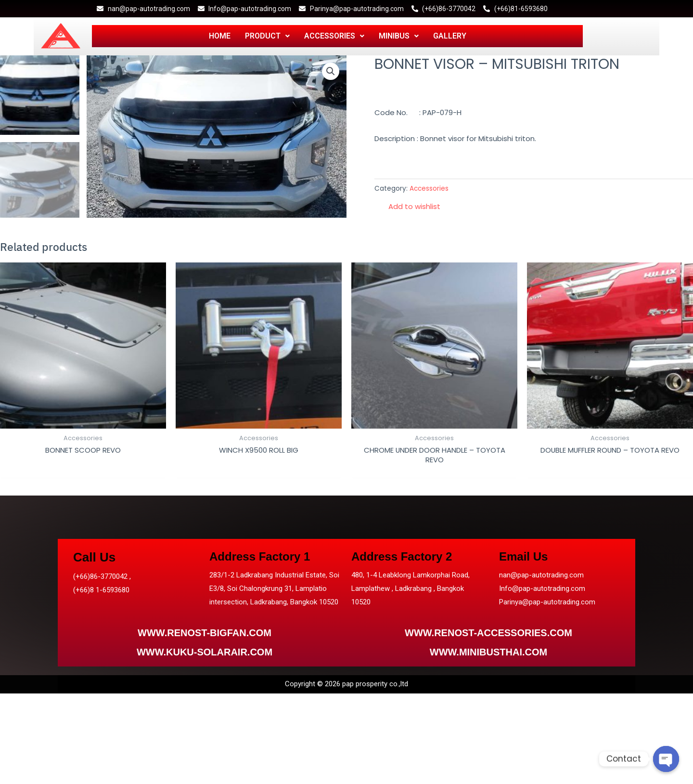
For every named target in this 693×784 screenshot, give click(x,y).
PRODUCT (267, 36)
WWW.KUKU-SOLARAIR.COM (205, 653)
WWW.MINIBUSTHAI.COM (488, 653)
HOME (220, 36)
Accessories (429, 189)
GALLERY (450, 36)
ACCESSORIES (334, 36)
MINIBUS (399, 36)
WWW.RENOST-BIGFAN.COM (205, 633)
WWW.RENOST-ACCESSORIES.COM (488, 633)
